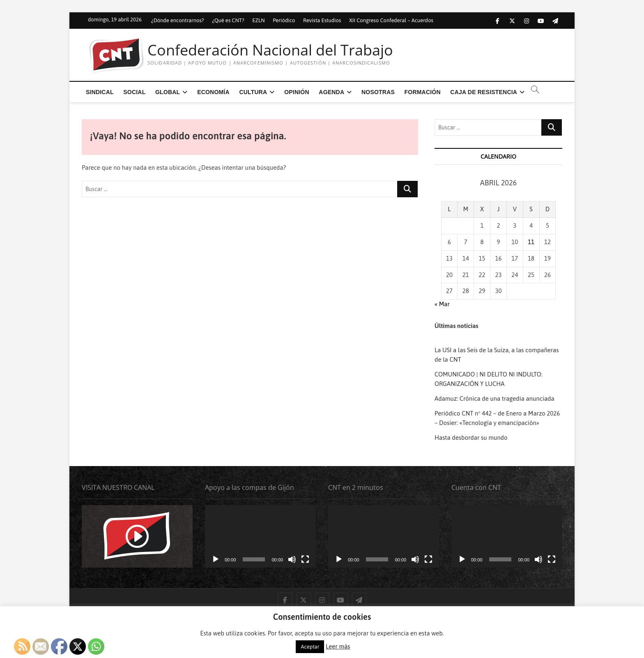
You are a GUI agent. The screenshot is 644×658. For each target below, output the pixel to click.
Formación (423, 92)
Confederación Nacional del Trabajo (270, 50)
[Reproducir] (216, 559)
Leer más (338, 646)
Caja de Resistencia (484, 92)
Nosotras (378, 92)
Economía (213, 92)
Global (168, 92)
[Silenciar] (292, 559)
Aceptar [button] (310, 647)
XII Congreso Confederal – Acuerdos (391, 20)
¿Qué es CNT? (228, 20)
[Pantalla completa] (305, 559)
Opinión (297, 92)
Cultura (253, 92)
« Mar (442, 304)
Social (134, 92)
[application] (260, 536)
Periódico (284, 20)
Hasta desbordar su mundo (472, 438)
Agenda (331, 92)
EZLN (258, 20)
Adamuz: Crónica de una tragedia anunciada (494, 398)
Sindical (100, 92)
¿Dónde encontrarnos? (178, 20)
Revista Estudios (322, 20)
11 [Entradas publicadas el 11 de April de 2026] (531, 242)
